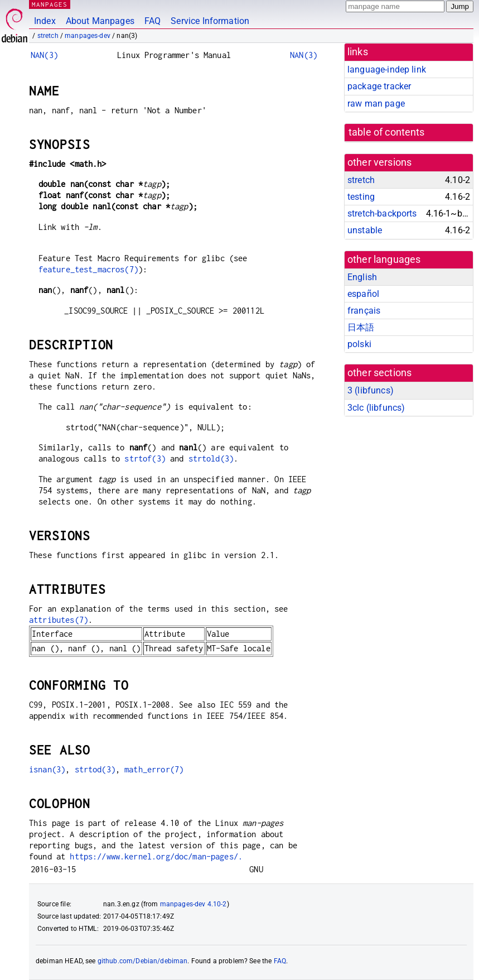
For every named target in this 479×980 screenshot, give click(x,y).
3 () (371, 390)
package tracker (379, 86)
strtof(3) (145, 458)
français (364, 311)
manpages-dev (88, 36)
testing (361, 197)
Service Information (210, 21)
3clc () (376, 408)
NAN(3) (44, 55)
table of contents (387, 132)
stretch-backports (382, 213)
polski (359, 344)
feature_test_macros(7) (88, 269)
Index (45, 21)
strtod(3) (95, 769)
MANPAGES (50, 4)
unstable (365, 230)
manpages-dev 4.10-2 (193, 904)
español (363, 294)
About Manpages (100, 21)
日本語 (361, 327)
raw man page (376, 104)
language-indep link (387, 69)
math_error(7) (154, 769)
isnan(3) (47, 769)
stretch (48, 36)
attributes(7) (59, 620)
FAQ (153, 21)
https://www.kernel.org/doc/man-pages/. (156, 856)
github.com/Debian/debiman (143, 961)
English (362, 277)
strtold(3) (211, 458)
